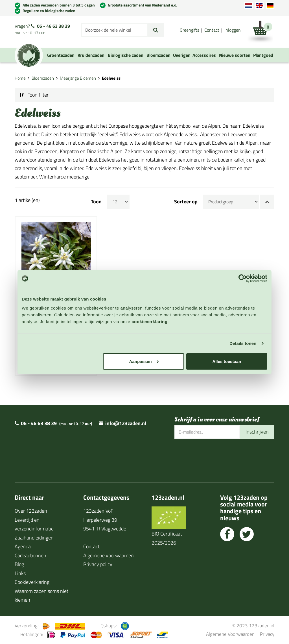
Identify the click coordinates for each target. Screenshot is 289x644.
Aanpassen (144, 361)
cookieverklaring (149, 321)
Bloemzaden (43, 78)
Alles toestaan (227, 361)
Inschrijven (257, 432)
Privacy (267, 634)
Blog (19, 564)
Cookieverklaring (32, 582)
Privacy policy (98, 564)
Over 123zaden (31, 511)
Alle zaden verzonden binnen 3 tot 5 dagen (59, 5)
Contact (212, 30)
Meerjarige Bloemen (78, 78)
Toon (96, 202)
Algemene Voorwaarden (230, 634)
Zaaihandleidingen (34, 538)
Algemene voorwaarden (109, 555)
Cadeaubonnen (30, 555)
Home (20, 78)
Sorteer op (186, 202)
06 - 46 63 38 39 (53, 26)
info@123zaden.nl (126, 423)
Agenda (23, 546)
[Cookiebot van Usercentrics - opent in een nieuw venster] (243, 279)
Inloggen (233, 30)
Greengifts (190, 30)
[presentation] (217, 457)
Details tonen (243, 343)
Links (20, 573)
